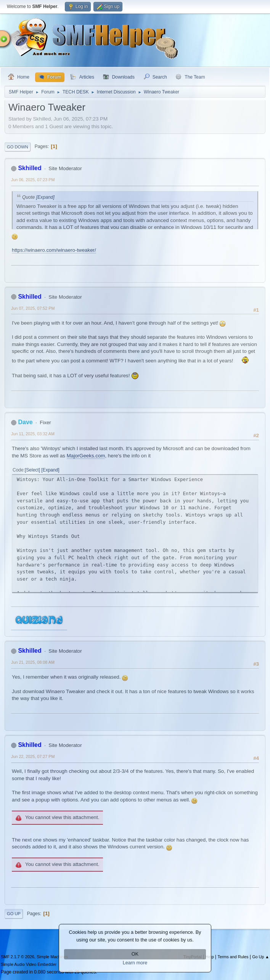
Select (32, 470)
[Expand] (45, 197)
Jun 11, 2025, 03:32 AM (33, 434)
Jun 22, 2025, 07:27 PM (33, 756)
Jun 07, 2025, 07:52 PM (33, 308)
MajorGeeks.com (86, 456)
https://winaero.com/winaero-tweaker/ (54, 250)
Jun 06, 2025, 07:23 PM (33, 180)
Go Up (14, 914)
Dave (25, 422)
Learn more (135, 963)
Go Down (18, 147)
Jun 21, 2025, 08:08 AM (33, 662)
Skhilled (30, 168)
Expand (51, 470)
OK (135, 954)
